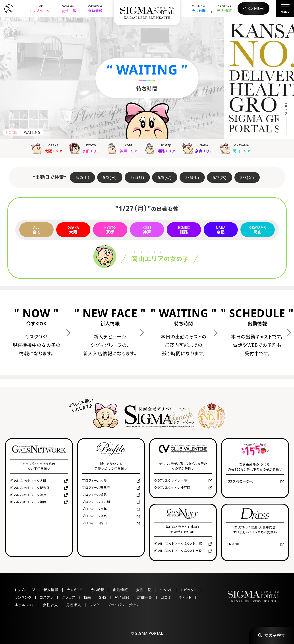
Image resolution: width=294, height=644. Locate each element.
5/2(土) (82, 177)
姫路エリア (161, 148)
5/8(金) (247, 177)
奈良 (221, 230)
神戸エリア (123, 148)
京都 (110, 230)
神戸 (147, 230)
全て (36, 230)
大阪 (73, 230)
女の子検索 (272, 635)
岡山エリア (236, 148)
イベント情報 (253, 8)
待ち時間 (199, 9)
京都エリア (85, 148)
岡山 (258, 230)
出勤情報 (95, 9)
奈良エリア (198, 148)
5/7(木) (220, 177)
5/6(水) (192, 177)
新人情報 (224, 9)
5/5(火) (165, 177)
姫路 (184, 230)
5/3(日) (110, 177)
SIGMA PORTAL (149, 633)
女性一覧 (69, 9)
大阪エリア (48, 148)
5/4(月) (137, 177)
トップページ (40, 9)
